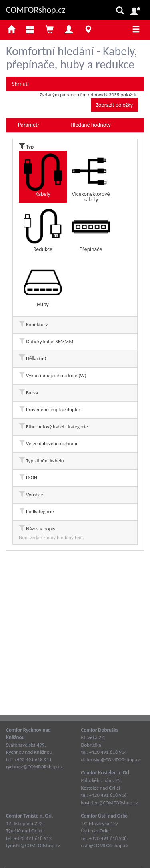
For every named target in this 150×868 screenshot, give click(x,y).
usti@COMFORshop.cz (105, 845)
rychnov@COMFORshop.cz (34, 767)
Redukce (43, 230)
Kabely (43, 175)
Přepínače (91, 230)
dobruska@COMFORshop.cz (111, 759)
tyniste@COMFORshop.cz (33, 845)
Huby (43, 286)
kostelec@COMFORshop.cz (110, 803)
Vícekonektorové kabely (91, 178)
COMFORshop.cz (36, 10)
